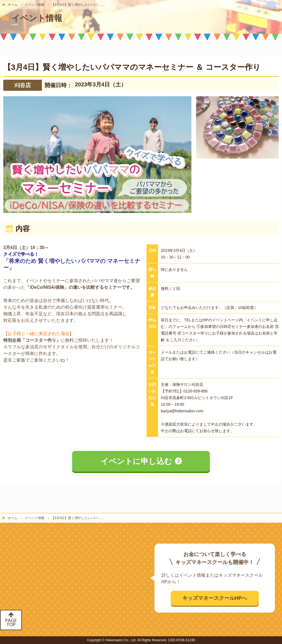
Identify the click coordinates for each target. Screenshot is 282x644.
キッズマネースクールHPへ (215, 598)
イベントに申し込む (136, 461)
